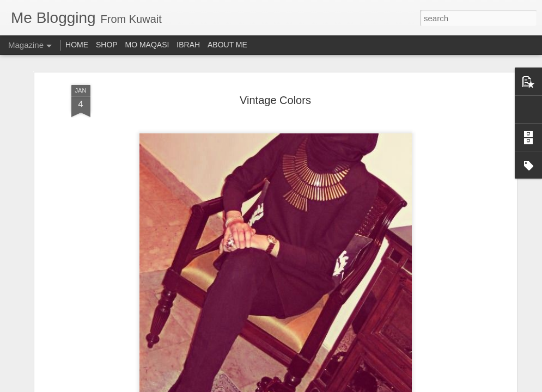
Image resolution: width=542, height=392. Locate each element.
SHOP (107, 45)
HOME (77, 45)
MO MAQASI (147, 45)
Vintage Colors (275, 100)
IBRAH (188, 45)
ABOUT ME (227, 45)
